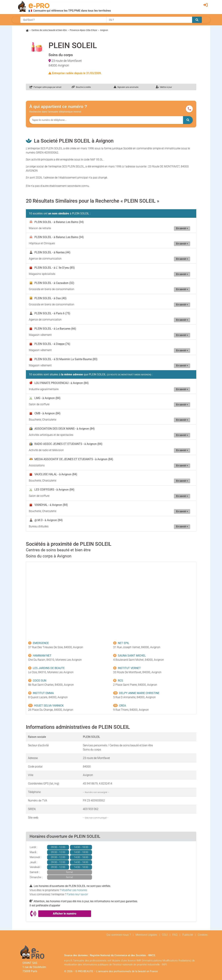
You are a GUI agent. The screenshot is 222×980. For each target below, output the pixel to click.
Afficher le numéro (65, 914)
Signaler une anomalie (126, 87)
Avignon (104, 30)
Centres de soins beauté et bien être (49, 30)
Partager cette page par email (45, 87)
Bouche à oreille (81, 87)
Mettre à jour (164, 87)
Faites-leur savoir (77, 894)
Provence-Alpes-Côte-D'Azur (83, 30)
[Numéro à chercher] (106, 120)
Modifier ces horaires (74, 890)
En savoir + (182, 228)
